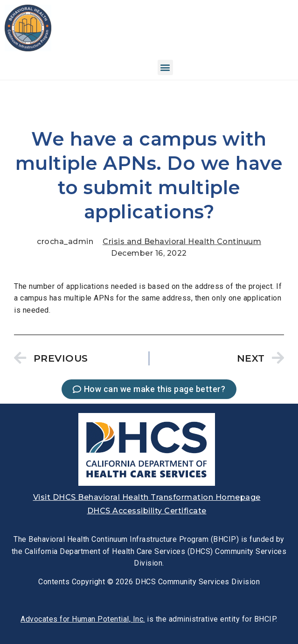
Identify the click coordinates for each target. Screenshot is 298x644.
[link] (28, 49)
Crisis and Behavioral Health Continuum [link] (182, 241)
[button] (166, 67)
